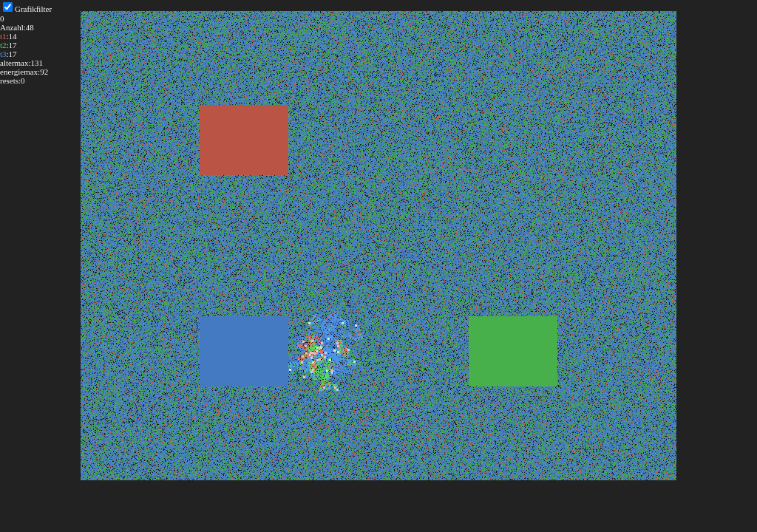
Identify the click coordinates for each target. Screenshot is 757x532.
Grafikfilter (33, 9)
